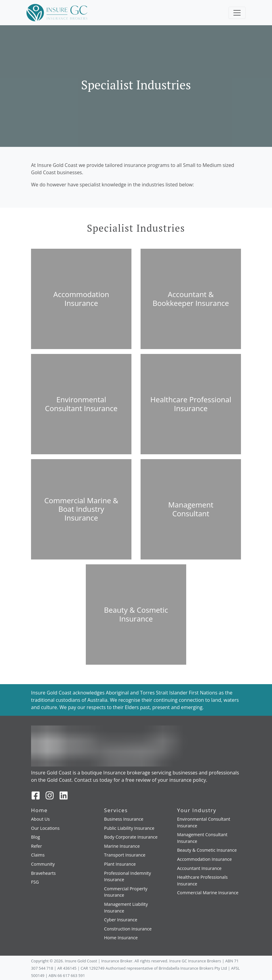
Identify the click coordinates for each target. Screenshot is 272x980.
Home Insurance (121, 938)
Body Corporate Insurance (131, 837)
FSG (35, 882)
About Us (40, 819)
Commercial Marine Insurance (208, 893)
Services (116, 810)
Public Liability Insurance (129, 828)
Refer (37, 846)
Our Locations (45, 828)
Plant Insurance (120, 864)
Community (43, 864)
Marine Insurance (122, 846)
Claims (38, 855)
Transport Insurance (125, 855)
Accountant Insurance (199, 868)
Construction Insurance (128, 929)
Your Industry (197, 810)
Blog (35, 837)
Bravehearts (43, 873)
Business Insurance (124, 819)
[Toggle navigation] (237, 13)
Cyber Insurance (121, 920)
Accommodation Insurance (204, 859)
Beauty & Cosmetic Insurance (207, 850)
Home (39, 810)
